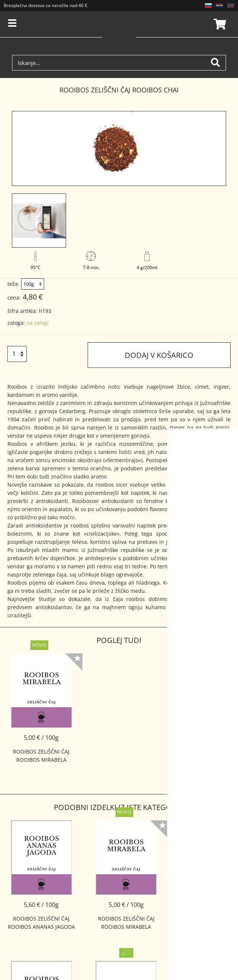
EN (231, 6)
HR (219, 6)
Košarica (219, 24)
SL (208, 6)
